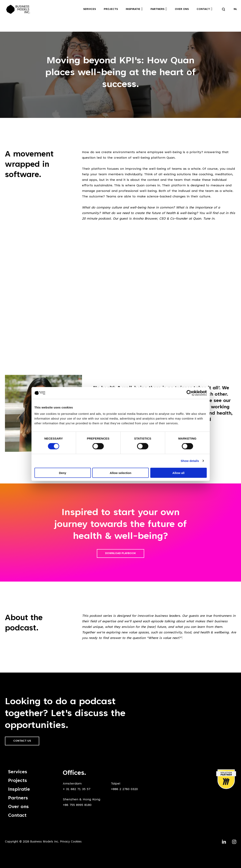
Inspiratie (133, 9)
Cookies (76, 842)
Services (90, 9)
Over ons (182, 9)
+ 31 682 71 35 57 (77, 789)
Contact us (22, 741)
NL (235, 9)
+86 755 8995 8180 (77, 805)
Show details (190, 461)
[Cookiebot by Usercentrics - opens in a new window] (189, 393)
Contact (203, 9)
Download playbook (120, 553)
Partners (157, 9)
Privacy (65, 842)
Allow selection (120, 473)
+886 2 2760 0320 (124, 789)
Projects (111, 9)
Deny (63, 473)
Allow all (179, 473)
